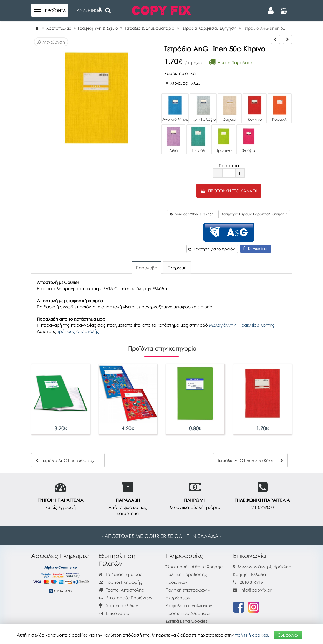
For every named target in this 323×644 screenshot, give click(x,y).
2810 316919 (251, 582)
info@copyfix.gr (252, 590)
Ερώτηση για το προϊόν (212, 249)
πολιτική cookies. (252, 635)
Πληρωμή (177, 268)
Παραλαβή (147, 268)
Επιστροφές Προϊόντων (125, 598)
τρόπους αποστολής (78, 331)
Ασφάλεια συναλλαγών (189, 605)
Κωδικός (192, 214)
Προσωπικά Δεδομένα (188, 613)
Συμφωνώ (288, 635)
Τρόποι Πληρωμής (120, 582)
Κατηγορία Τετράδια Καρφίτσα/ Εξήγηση (254, 214)
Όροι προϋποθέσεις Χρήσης (194, 567)
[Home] (37, 28)
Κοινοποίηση (256, 249)
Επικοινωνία (118, 613)
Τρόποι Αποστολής (121, 590)
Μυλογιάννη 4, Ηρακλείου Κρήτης (242, 325)
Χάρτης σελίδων (118, 605)
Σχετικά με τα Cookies (186, 621)
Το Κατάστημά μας (120, 574)
